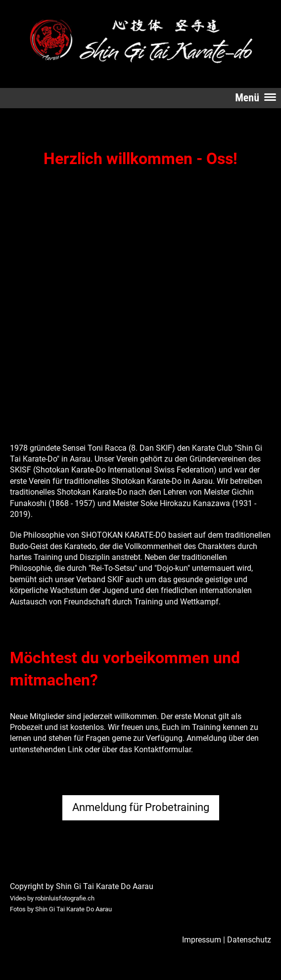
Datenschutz (249, 940)
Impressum (202, 940)
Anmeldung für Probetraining (141, 807)
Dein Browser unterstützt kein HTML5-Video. (127, 264)
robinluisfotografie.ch (65, 898)
